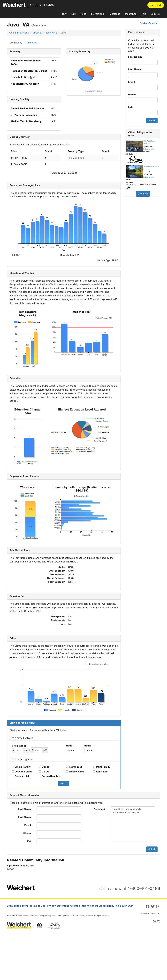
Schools (32, 43)
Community (16, 43)
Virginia (37, 33)
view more (143, 194)
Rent (83, 14)
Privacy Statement (58, 906)
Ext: (130, 107)
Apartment (102, 772)
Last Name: (135, 69)
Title (144, 14)
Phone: (132, 95)
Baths (88, 746)
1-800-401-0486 (42, 5)
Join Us (155, 14)
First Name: (135, 57)
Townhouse (76, 767)
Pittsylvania (51, 33)
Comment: (100, 809)
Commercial (22, 776)
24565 (11, 869)
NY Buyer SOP (124, 906)
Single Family (23, 767)
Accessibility (107, 906)
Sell (74, 14)
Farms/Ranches (51, 776)
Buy (64, 14)
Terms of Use (38, 906)
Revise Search (148, 23)
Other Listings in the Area (140, 134)
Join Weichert (90, 906)
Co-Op (46, 772)
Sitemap (75, 906)
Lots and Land (23, 772)
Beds (69, 746)
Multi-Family (103, 767)
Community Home (19, 33)
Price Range (19, 746)
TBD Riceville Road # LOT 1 (151, 168)
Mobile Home (77, 772)
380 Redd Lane (149, 141)
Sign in (156, 5)
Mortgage (115, 14)
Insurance (131, 14)
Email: (132, 82)
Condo (46, 767)
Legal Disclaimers (17, 906)
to (30, 750)
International (98, 14)
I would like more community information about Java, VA (133, 824)
